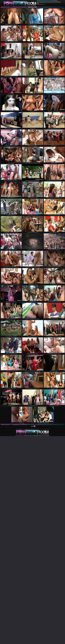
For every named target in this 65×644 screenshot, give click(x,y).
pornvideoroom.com (19, 436)
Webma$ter (47, 436)
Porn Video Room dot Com (45, 0)
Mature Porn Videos (47, 1)
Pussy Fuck (43, 4)
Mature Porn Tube (40, 1)
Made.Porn (52, 1)
